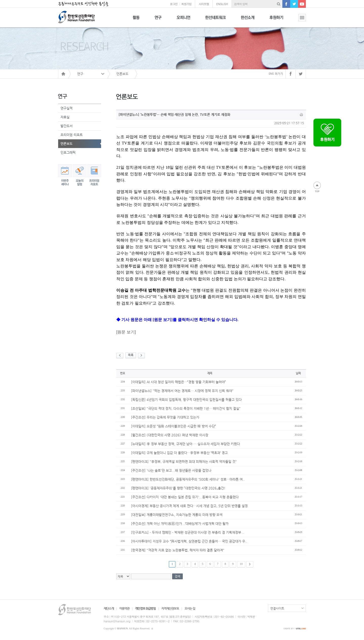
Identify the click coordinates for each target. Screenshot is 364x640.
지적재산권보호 (170, 608)
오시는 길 (190, 608)
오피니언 (183, 20)
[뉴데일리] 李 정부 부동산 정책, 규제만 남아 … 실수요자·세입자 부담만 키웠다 (185, 444)
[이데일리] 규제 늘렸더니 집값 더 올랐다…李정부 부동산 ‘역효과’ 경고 (179, 453)
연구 (158, 20)
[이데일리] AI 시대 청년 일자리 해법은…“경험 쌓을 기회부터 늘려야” (178, 382)
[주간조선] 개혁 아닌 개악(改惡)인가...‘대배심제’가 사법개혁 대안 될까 (180, 524)
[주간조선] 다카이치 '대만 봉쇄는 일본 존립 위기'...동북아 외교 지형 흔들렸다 (185, 497)
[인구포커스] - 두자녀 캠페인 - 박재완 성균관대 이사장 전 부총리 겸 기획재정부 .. (188, 532)
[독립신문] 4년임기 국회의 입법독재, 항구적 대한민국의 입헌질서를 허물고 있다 (186, 400)
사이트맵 (204, 4)
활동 (136, 20)
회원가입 (186, 4)
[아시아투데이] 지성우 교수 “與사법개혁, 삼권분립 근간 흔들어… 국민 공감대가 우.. (189, 541)
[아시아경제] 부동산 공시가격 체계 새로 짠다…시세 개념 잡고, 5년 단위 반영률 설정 (189, 506)
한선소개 (248, 20)
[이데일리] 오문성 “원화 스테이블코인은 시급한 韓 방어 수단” (174, 426)
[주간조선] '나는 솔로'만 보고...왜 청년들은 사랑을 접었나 (171, 470)
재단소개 (109, 608)
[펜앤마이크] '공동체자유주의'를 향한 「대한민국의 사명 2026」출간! (178, 488)
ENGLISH (222, 4)
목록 (131, 355)
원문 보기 (126, 332)
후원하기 (276, 20)
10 (241, 564)
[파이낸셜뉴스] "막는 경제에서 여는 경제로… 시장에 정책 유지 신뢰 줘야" (182, 391)
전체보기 (298, 20)
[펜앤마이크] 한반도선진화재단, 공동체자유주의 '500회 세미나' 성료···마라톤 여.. (188, 479)
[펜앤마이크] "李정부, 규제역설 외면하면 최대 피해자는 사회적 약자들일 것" (184, 462)
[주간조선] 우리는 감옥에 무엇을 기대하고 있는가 (165, 417)
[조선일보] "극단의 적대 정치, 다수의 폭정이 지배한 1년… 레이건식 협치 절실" (186, 408)
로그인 (174, 4)
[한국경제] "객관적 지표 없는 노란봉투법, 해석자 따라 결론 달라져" (178, 550)
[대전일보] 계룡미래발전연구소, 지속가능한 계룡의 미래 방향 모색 (177, 515)
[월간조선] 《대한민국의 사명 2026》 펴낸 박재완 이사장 (170, 435)
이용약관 (124, 608)
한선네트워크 (215, 20)
